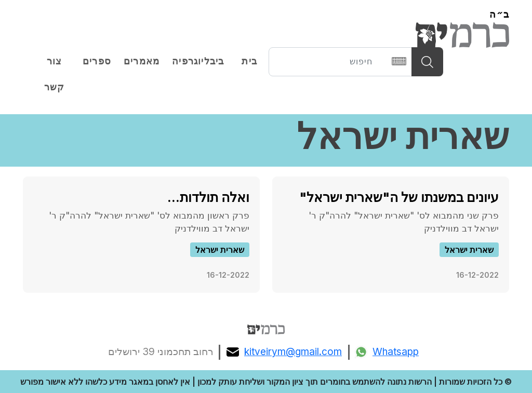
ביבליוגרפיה (198, 61)
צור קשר (55, 74)
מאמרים (142, 61)
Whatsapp (387, 352)
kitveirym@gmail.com (284, 352)
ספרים (97, 61)
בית (249, 61)
